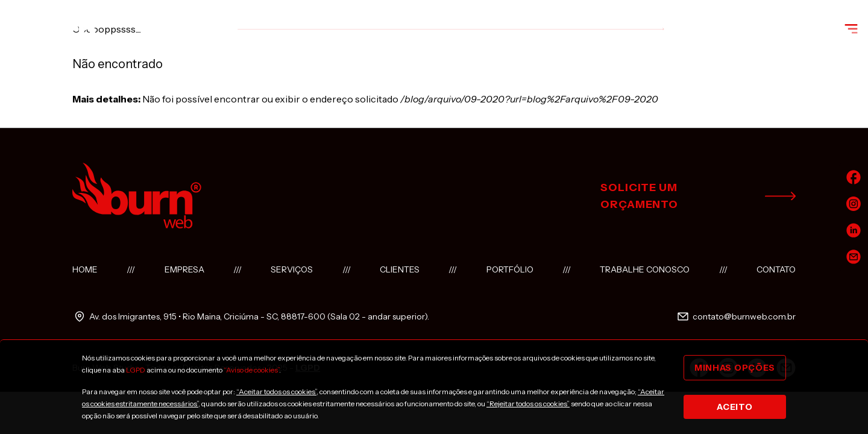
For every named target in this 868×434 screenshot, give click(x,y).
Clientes (400, 269)
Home (85, 269)
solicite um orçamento (698, 196)
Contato (776, 269)
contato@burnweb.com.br (736, 316)
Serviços (292, 269)
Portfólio (510, 269)
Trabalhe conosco (645, 269)
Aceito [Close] (734, 407)
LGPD (136, 370)
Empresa (184, 269)
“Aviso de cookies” (251, 370)
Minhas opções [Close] (735, 368)
